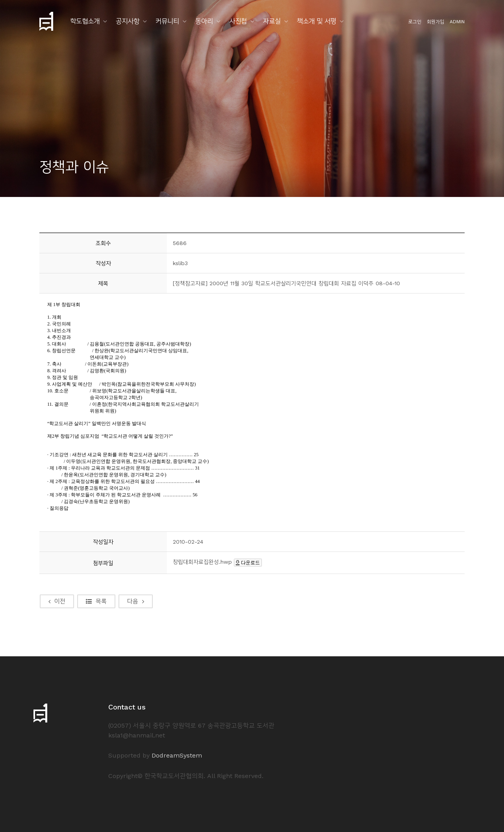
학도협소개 (85, 21)
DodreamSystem (177, 755)
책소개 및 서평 (317, 21)
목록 (96, 601)
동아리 (204, 21)
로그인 (415, 22)
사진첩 (238, 21)
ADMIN (457, 22)
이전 (57, 601)
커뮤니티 (167, 21)
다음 (136, 601)
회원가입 (435, 22)
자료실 (272, 21)
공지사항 (128, 21)
